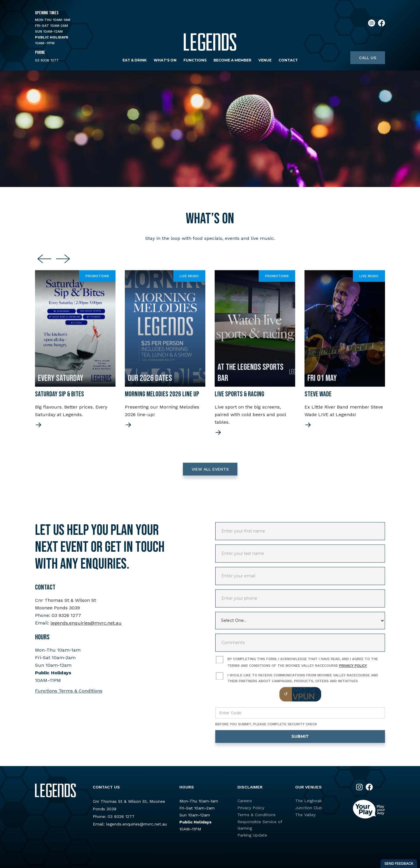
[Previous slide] (44, 264)
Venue (265, 60)
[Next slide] (63, 264)
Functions (195, 60)
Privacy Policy (353, 671)
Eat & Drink (135, 60)
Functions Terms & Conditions (69, 696)
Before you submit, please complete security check (266, 729)
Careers (245, 801)
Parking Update (252, 835)
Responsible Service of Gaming (260, 825)
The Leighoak (308, 801)
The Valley (305, 815)
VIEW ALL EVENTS (210, 474)
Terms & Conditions (257, 815)
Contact (288, 60)
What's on (165, 60)
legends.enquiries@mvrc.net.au (86, 628)
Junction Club (309, 808)
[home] (210, 42)
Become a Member (232, 60)
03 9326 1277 (47, 60)
